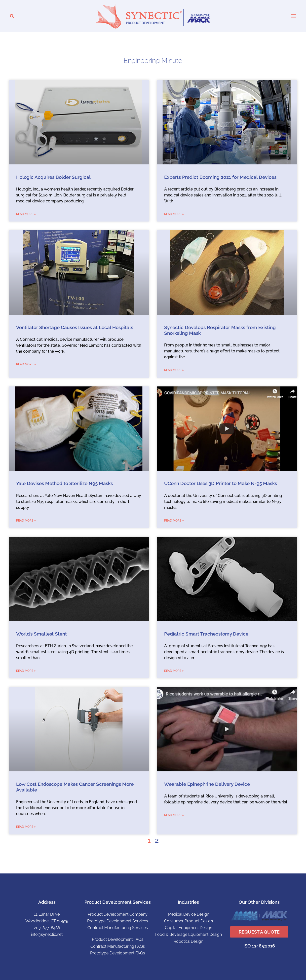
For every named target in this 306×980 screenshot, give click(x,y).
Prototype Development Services (118, 921)
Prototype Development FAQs (118, 953)
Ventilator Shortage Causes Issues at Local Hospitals (75, 327)
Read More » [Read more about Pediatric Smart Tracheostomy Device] (174, 671)
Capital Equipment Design (189, 928)
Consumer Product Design (189, 921)
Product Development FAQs (118, 939)
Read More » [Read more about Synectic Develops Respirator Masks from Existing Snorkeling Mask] (174, 370)
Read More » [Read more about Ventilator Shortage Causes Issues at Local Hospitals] (26, 364)
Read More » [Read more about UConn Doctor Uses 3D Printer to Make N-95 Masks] (174, 521)
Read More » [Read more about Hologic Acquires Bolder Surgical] (26, 214)
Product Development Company (118, 914)
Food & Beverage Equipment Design (189, 934)
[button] (12, 16)
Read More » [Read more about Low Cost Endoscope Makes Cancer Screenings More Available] (26, 827)
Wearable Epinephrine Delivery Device (207, 784)
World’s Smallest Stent (41, 634)
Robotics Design (188, 941)
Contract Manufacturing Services (118, 928)
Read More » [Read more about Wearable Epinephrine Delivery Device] (174, 815)
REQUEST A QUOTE (259, 932)
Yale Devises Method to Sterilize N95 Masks (64, 483)
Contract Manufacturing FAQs (118, 946)
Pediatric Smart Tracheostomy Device (206, 634)
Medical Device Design (189, 914)
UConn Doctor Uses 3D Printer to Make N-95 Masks (221, 483)
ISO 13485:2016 (259, 946)
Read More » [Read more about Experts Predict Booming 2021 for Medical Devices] (174, 214)
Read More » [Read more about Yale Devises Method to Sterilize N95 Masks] (26, 521)
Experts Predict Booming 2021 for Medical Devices (220, 177)
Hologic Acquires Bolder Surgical (53, 177)
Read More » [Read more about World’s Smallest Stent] (26, 671)
